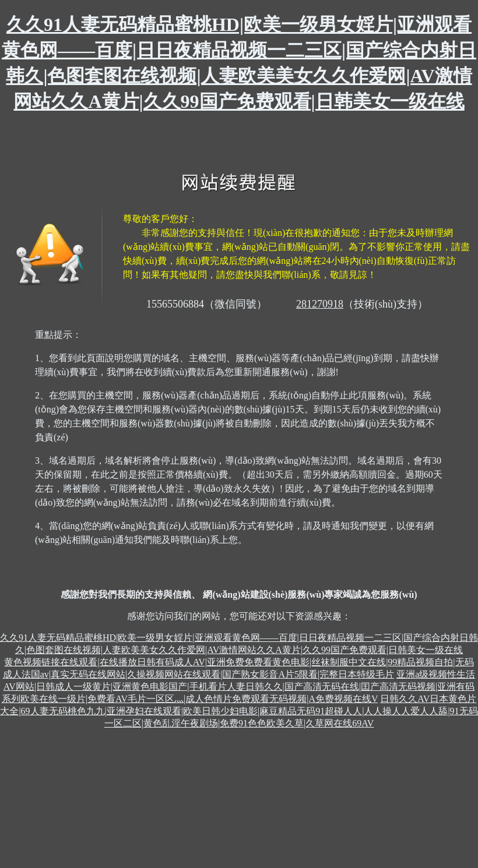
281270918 (320, 304)
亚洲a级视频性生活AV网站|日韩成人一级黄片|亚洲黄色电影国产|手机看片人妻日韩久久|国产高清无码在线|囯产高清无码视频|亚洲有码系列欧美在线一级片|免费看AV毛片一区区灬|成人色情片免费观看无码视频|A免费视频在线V (239, 687)
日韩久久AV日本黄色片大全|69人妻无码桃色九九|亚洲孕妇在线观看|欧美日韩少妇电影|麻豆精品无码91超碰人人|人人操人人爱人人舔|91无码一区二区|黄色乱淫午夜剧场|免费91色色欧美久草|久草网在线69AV (239, 711)
